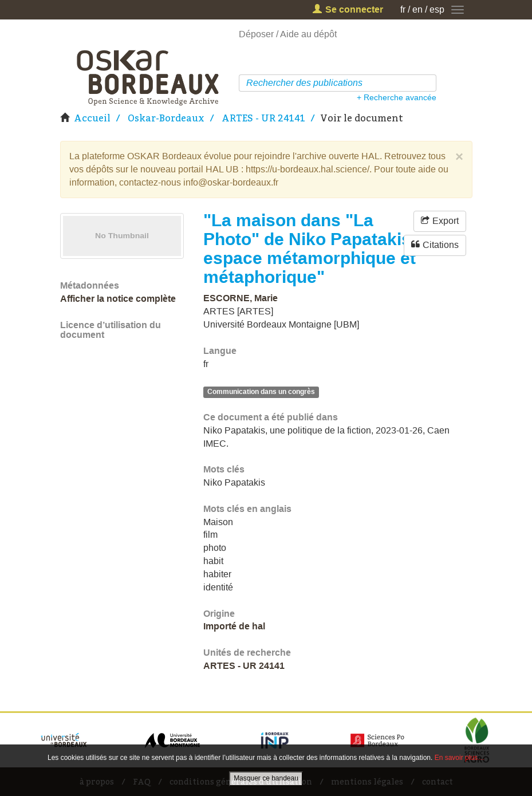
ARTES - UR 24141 (263, 118)
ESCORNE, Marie (241, 298)
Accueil (92, 118)
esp (437, 9)
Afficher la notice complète (118, 299)
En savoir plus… (460, 758)
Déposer (256, 34)
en (417, 9)
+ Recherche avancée (397, 97)
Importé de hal (234, 626)
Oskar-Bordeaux (166, 118)
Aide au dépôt (308, 34)
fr (403, 9)
